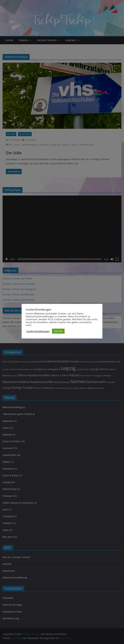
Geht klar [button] (58, 331)
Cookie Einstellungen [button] (38, 331)
